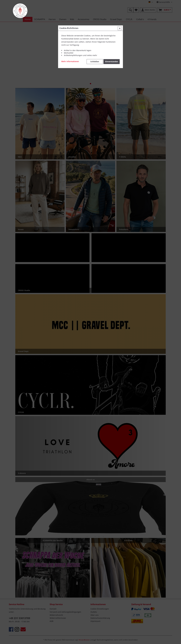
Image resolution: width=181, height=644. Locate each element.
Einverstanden (112, 62)
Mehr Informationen (70, 61)
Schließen (95, 62)
